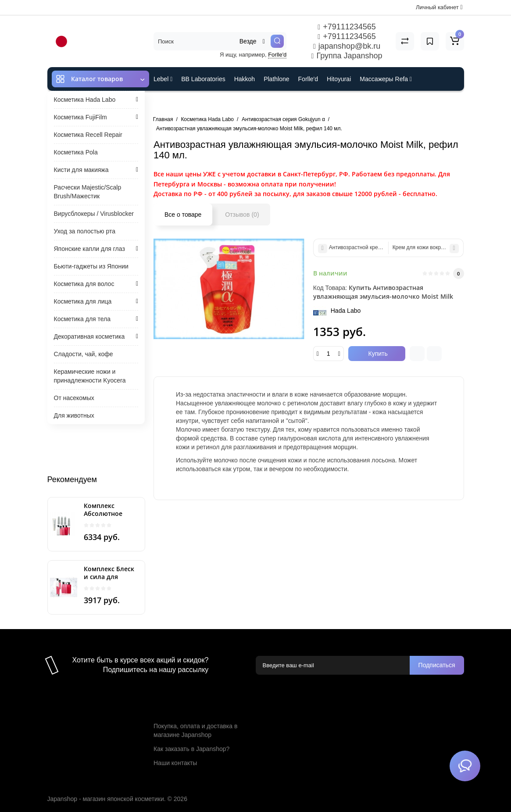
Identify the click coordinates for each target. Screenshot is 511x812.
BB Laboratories (203, 79)
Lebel (163, 79)
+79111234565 (347, 27)
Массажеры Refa (386, 79)
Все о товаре (183, 215)
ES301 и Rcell (173, 103)
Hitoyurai (339, 79)
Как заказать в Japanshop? (191, 749)
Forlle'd (277, 55)
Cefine (212, 103)
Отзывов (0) (242, 215)
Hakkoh (245, 79)
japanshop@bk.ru (347, 46)
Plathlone (276, 79)
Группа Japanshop (347, 56)
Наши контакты (175, 763)
